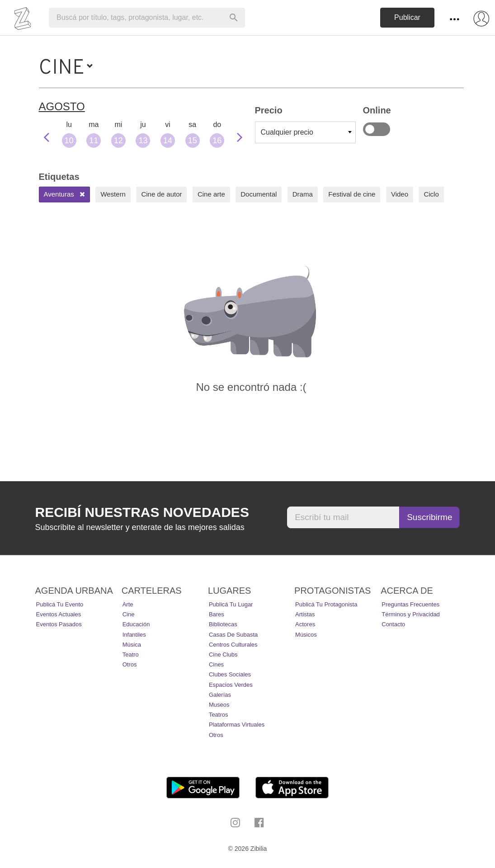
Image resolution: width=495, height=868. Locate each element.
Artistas (305, 614)
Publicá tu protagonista (326, 604)
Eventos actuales (59, 614)
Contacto (393, 624)
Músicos (306, 635)
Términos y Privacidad (411, 614)
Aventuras (64, 194)
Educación (136, 624)
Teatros (219, 715)
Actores (305, 624)
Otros (130, 664)
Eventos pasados (59, 624)
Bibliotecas (223, 624)
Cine (129, 614)
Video (400, 194)
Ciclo (431, 194)
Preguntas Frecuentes (410, 604)
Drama (303, 194)
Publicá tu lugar (231, 604)
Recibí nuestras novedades (142, 512)
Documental (259, 194)
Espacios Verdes (231, 685)
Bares (217, 614)
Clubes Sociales (230, 674)
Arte (128, 604)
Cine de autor (161, 194)
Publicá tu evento (60, 604)
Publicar (407, 17)
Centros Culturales (233, 645)
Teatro (131, 655)
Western (113, 194)
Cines (216, 664)
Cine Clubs (223, 655)
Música (132, 645)
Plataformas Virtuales (237, 725)
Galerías (220, 695)
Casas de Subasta (233, 635)
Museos (219, 705)
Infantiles (134, 635)
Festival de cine (352, 194)
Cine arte (211, 194)
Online (377, 129)
